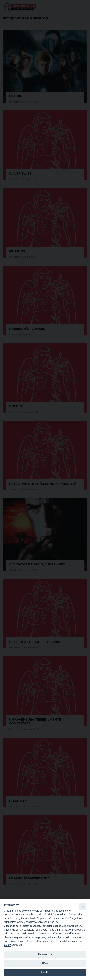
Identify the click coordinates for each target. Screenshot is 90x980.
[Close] (82, 907)
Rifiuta (45, 963)
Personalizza (45, 954)
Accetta (45, 972)
